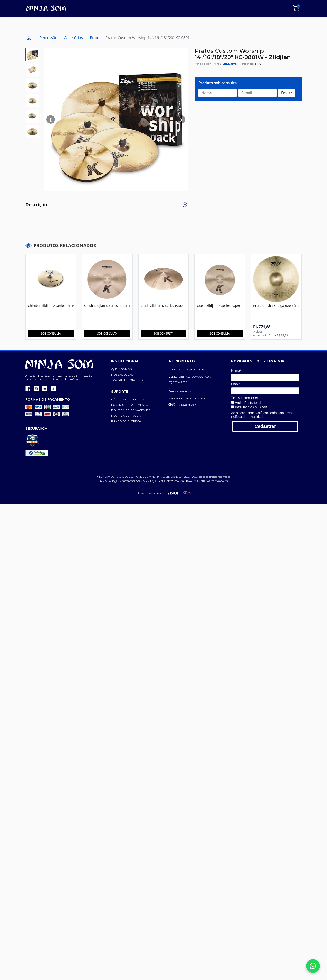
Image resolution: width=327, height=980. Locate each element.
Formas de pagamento (135, 405)
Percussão (48, 38)
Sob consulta (52, 334)
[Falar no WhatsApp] (313, 966)
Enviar (287, 93)
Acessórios (74, 38)
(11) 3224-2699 (189, 382)
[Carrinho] (296, 8)
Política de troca (132, 416)
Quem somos (127, 369)
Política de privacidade (137, 410)
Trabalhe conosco (133, 380)
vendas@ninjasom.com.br (201, 377)
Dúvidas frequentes (133, 399)
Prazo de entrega (132, 421)
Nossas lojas (128, 375)
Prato (95, 38)
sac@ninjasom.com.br (198, 398)
